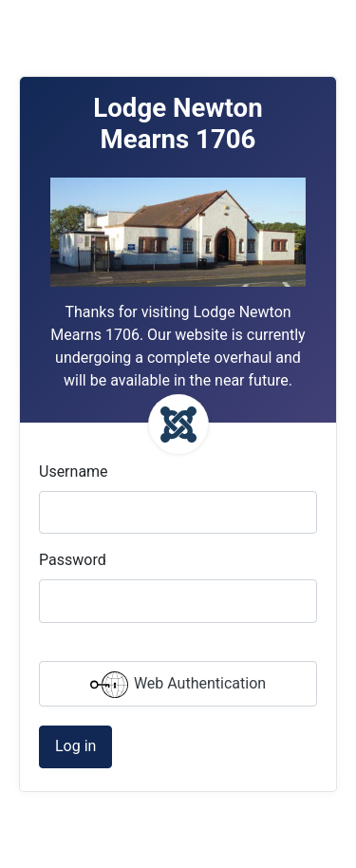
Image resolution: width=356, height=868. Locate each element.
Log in (75, 746)
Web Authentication (178, 685)
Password (73, 560)
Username (74, 472)
